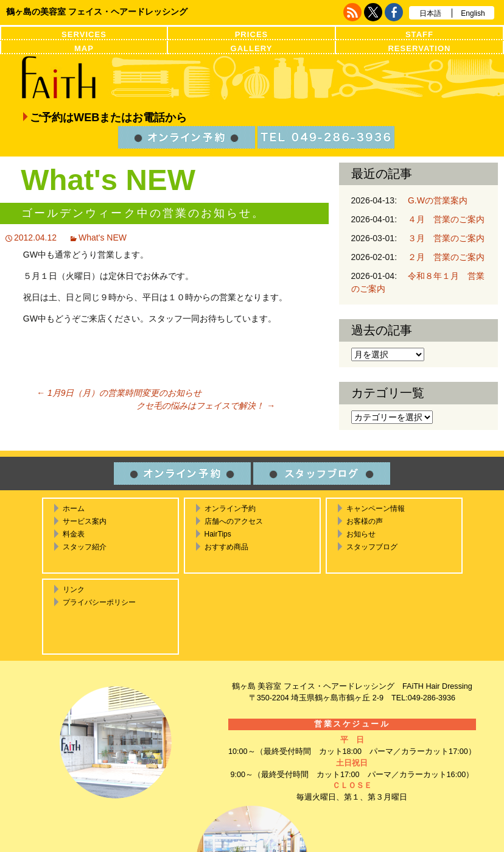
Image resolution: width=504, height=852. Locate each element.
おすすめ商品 (226, 547)
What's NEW (103, 238)
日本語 (430, 13)
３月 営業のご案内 (442, 238)
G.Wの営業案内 (433, 200)
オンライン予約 (230, 509)
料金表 (74, 534)
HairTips (218, 534)
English (473, 13)
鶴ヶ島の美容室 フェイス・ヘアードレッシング (97, 12)
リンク (74, 590)
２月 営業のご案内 (442, 257)
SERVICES (84, 34)
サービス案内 (85, 521)
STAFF (419, 34)
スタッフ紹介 (85, 547)
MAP (84, 48)
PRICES (252, 34)
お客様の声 (365, 521)
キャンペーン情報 (376, 509)
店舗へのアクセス (234, 521)
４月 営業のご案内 (442, 219)
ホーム (74, 509)
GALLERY (252, 48)
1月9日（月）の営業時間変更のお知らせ (119, 393)
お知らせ (361, 534)
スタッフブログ (372, 547)
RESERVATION (419, 48)
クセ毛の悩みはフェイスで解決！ (206, 406)
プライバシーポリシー (99, 602)
